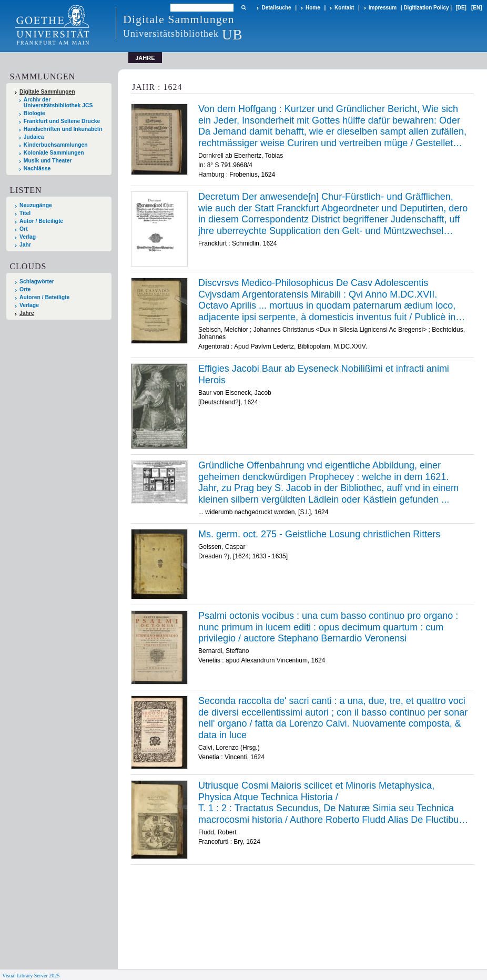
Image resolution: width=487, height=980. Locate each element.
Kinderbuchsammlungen (56, 145)
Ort (24, 229)
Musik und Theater (48, 161)
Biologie (34, 113)
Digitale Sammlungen (47, 92)
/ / (333, 803)
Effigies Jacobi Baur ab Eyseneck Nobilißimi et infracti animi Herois (324, 374)
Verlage (29, 305)
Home (313, 8)
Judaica (34, 137)
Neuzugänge (36, 205)
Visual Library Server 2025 (31, 976)
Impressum (383, 8)
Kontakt (344, 8)
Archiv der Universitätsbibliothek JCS (58, 103)
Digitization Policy (426, 8)
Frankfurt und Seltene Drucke (62, 121)
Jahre (27, 313)
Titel (25, 213)
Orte (25, 289)
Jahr (25, 245)
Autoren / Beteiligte (44, 297)
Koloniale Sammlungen (54, 153)
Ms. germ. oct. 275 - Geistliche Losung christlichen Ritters (319, 534)
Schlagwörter (37, 282)
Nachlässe (37, 169)
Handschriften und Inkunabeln (63, 129)
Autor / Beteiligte (41, 221)
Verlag (28, 237)
